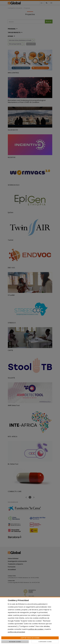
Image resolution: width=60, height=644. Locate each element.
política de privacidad (16, 632)
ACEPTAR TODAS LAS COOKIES (30, 638)
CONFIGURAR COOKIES (45, 642)
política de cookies (36, 629)
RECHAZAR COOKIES (15, 642)
